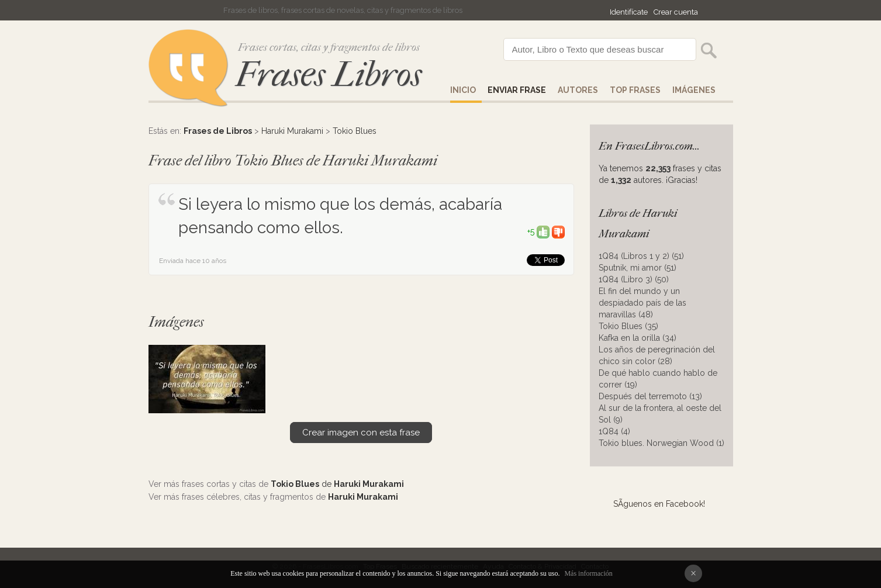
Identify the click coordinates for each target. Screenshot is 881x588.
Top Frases (635, 90)
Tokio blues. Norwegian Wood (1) (661, 443)
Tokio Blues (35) (628, 326)
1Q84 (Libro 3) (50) (634, 279)
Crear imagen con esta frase (361, 433)
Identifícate (629, 12)
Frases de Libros (218, 131)
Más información (588, 573)
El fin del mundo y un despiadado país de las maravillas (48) (642, 303)
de (337, 484)
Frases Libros (329, 75)
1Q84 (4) (614, 431)
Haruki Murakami (292, 131)
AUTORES (578, 90)
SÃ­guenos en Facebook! (659, 504)
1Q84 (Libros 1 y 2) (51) (641, 256)
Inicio (463, 90)
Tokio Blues (355, 131)
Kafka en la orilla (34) (638, 338)
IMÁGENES (694, 90)
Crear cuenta (676, 12)
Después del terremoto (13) (650, 396)
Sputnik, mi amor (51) (638, 268)
